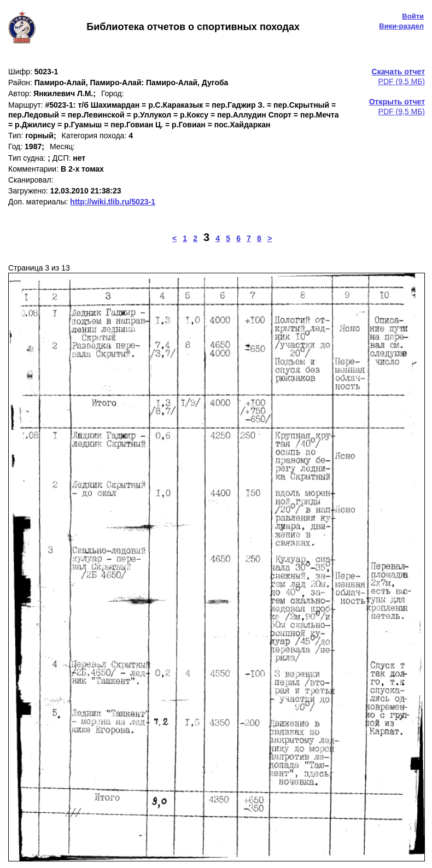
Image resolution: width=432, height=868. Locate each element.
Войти (413, 16)
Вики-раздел (401, 26)
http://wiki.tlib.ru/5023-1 (113, 202)
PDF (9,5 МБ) (398, 77)
